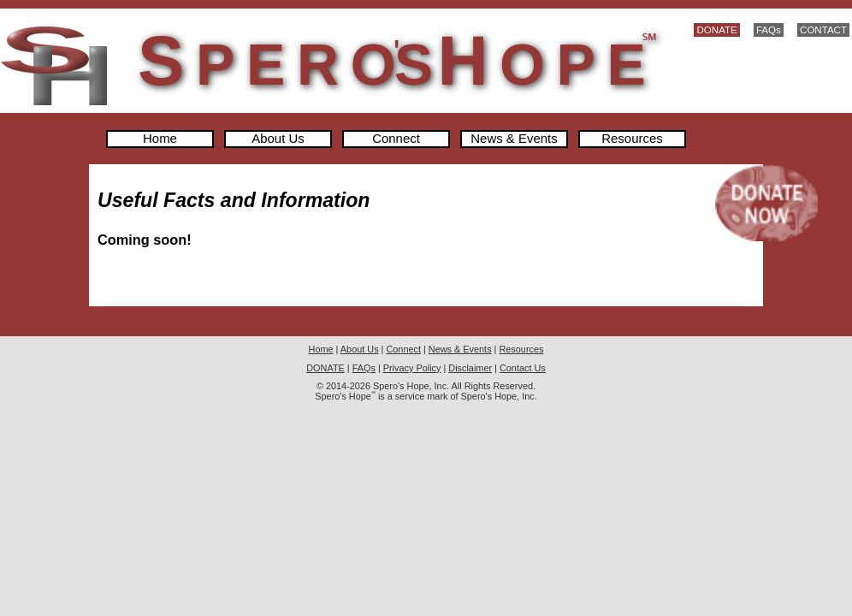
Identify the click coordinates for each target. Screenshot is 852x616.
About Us (278, 139)
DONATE (716, 30)
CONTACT (823, 30)
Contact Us (523, 368)
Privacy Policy (412, 368)
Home (160, 139)
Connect (396, 139)
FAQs (769, 30)
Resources (632, 139)
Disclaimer (470, 368)
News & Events (514, 139)
